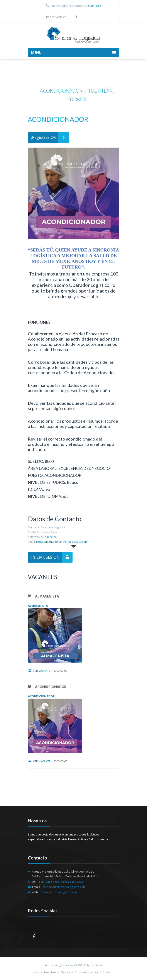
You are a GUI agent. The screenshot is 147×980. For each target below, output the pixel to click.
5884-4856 (95, 6)
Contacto (109, 972)
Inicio (36, 972)
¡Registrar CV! (50, 137)
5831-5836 (61, 882)
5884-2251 (46, 882)
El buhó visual (93, 965)
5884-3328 (76, 882)
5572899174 (49, 537)
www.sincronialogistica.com (59, 892)
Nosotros (50, 972)
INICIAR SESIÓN (52, 557)
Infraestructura (88, 972)
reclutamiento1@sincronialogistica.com (62, 542)
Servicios (67, 972)
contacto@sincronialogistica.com (64, 887)
